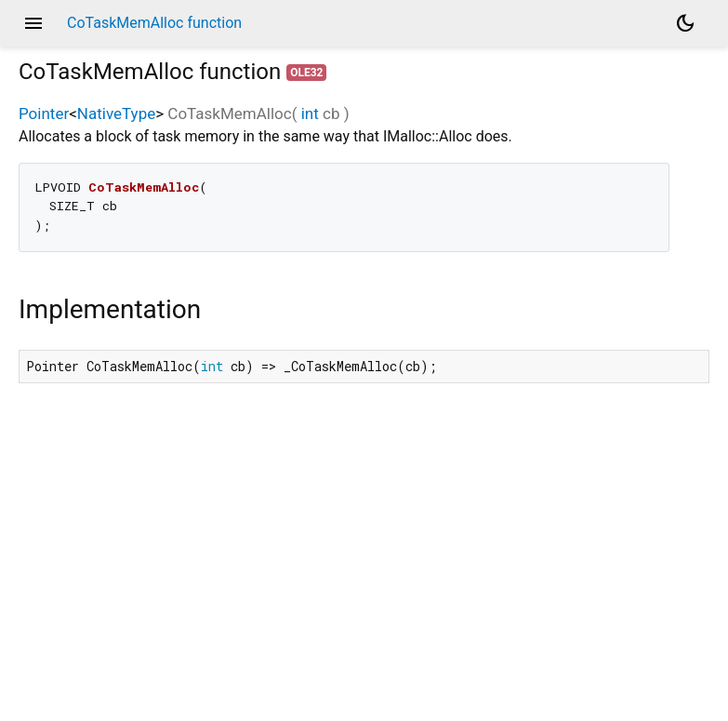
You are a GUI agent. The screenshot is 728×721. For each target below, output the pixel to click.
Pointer (44, 113)
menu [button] (33, 23)
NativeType (116, 113)
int (310, 113)
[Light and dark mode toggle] (685, 23)
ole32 (306, 73)
